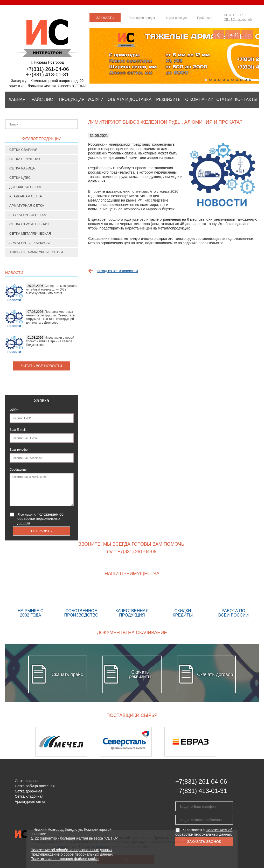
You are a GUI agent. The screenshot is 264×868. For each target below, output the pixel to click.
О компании (199, 99)
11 (250, 80)
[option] (68, 742)
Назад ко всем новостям (117, 271)
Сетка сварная (23, 150)
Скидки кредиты (183, 601)
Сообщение (18, 470)
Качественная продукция (132, 601)
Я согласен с (40, 518)
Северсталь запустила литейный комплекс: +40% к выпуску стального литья (52, 290)
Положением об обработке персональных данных (40, 518)
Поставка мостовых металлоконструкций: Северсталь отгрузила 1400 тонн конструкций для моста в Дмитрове (50, 317)
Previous (218, 35)
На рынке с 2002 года (31, 601)
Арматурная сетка (27, 206)
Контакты (246, 99)
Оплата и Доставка (130, 99)
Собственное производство (81, 601)
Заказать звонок (105, 19)
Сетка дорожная (29, 791)
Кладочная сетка (26, 196)
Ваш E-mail (18, 430)
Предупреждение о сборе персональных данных (72, 854)
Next (247, 35)
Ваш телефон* (20, 450)
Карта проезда (176, 18)
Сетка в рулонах (25, 159)
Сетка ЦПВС (20, 178)
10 (246, 80)
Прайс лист (205, 18)
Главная (16, 99)
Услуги (95, 99)
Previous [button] (19, 742)
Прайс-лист (42, 99)
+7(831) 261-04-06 (47, 69)
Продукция (72, 99)
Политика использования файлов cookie (65, 859)
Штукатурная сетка (28, 215)
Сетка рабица (22, 168)
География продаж (142, 18)
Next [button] (245, 742)
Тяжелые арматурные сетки (36, 252)
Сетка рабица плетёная (35, 786)
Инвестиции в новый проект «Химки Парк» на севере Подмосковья (50, 341)
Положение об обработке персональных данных (71, 850)
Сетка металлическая (30, 233)
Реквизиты (169, 99)
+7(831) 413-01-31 (47, 75)
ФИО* (14, 410)
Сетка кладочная (29, 796)
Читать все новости (42, 366)
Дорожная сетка (25, 187)
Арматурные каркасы (30, 243)
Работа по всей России (233, 601)
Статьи (224, 99)
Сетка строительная (29, 224)
